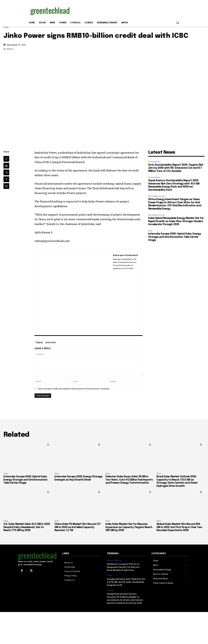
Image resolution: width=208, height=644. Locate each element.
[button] (178, 23)
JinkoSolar (51, 342)
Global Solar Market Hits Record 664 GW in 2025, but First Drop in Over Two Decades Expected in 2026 (179, 527)
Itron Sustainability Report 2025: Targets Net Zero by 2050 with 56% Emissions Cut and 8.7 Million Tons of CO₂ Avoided (176, 168)
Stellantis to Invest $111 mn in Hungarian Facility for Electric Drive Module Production (123, 567)
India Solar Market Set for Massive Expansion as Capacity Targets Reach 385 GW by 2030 (129, 527)
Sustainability (154, 162)
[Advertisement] (126, 11)
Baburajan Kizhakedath (126, 255)
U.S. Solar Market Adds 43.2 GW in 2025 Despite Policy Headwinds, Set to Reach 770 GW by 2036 (27, 527)
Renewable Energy (156, 196)
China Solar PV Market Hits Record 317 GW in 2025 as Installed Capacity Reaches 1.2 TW (78, 527)
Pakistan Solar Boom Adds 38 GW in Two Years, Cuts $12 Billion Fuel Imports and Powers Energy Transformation (129, 480)
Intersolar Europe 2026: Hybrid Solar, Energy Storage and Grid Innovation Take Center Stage (175, 237)
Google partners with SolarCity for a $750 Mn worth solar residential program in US (126, 582)
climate (110, 590)
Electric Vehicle (114, 560)
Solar (7, 27)
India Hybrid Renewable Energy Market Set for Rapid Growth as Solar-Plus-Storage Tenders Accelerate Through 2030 (176, 221)
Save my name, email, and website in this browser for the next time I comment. (74, 389)
